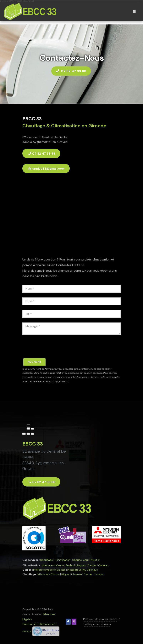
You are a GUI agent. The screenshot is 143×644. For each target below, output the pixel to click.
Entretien (95, 560)
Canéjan (103, 565)
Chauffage (47, 560)
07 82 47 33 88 (71, 71)
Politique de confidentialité (100, 619)
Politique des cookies (97, 624)
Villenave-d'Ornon (53, 565)
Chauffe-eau (80, 560)
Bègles (70, 565)
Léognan (81, 565)
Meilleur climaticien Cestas (49, 570)
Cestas (92, 565)
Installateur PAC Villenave (83, 570)
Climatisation (63, 560)
